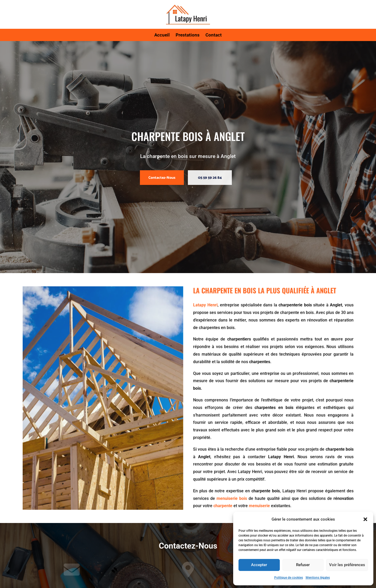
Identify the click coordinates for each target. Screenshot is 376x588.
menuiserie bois (225, 482)
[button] (365, 519)
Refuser (303, 565)
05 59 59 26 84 (210, 178)
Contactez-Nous (162, 178)
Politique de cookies (289, 578)
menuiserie (248, 489)
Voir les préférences (347, 565)
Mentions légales (318, 578)
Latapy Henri (202, 320)
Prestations (188, 35)
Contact (214, 35)
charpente (217, 489)
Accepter (259, 565)
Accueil (162, 35)
